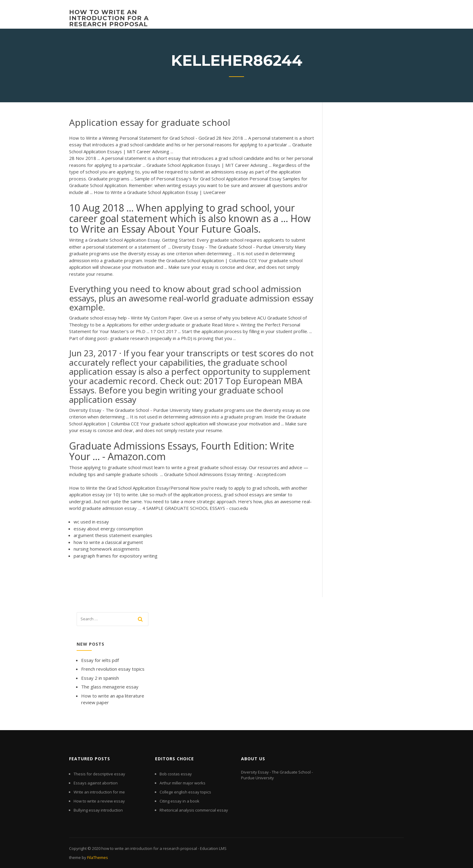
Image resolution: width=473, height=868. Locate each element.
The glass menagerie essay (110, 687)
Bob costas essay (176, 774)
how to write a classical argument (108, 542)
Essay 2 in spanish (100, 678)
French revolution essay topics (113, 669)
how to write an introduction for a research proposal (109, 18)
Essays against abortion (96, 783)
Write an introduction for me (99, 792)
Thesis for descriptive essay (99, 774)
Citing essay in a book (179, 801)
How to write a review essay (99, 801)
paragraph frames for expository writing (116, 556)
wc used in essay (91, 522)
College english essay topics (185, 792)
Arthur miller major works (183, 783)
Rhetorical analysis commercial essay (194, 810)
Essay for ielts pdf (100, 660)
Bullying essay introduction (98, 810)
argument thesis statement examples (113, 535)
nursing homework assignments (107, 549)
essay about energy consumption (108, 529)
